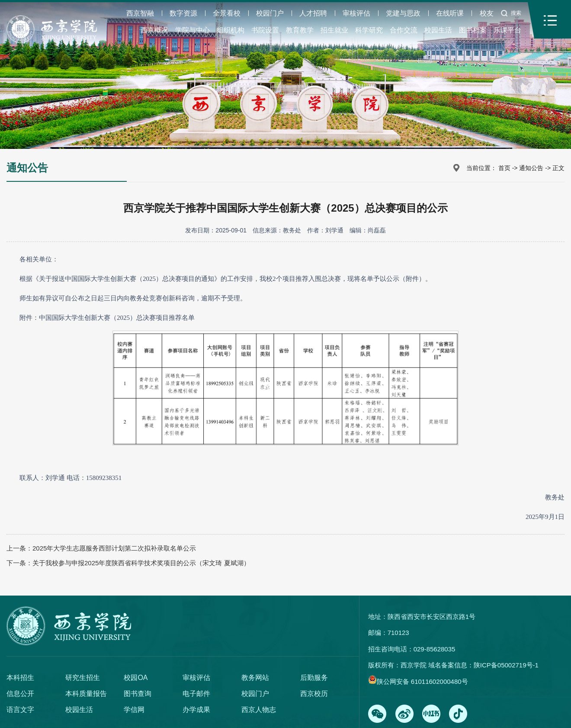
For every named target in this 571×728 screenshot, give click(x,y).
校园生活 (438, 30)
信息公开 (20, 694)
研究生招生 (83, 678)
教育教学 (300, 30)
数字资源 (183, 13)
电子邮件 (196, 694)
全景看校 (227, 13)
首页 (504, 168)
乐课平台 (507, 30)
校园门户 (270, 13)
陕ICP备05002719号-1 (506, 665)
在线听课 (450, 13)
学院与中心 (192, 30)
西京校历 (314, 694)
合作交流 (404, 30)
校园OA (136, 678)
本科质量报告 (86, 694)
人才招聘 (313, 13)
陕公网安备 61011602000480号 (422, 681)
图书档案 (473, 30)
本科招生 (20, 678)
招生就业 (334, 30)
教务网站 (255, 678)
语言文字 (20, 710)
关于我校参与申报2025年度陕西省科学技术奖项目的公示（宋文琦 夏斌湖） (141, 563)
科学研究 (369, 30)
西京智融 (140, 13)
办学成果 (196, 710)
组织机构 (231, 30)
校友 (487, 13)
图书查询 (138, 694)
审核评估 (356, 13)
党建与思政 (403, 13)
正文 (558, 168)
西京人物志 (259, 710)
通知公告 (531, 168)
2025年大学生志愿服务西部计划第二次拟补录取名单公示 (114, 548)
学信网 (134, 710)
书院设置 (265, 30)
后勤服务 (314, 678)
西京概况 (154, 30)
